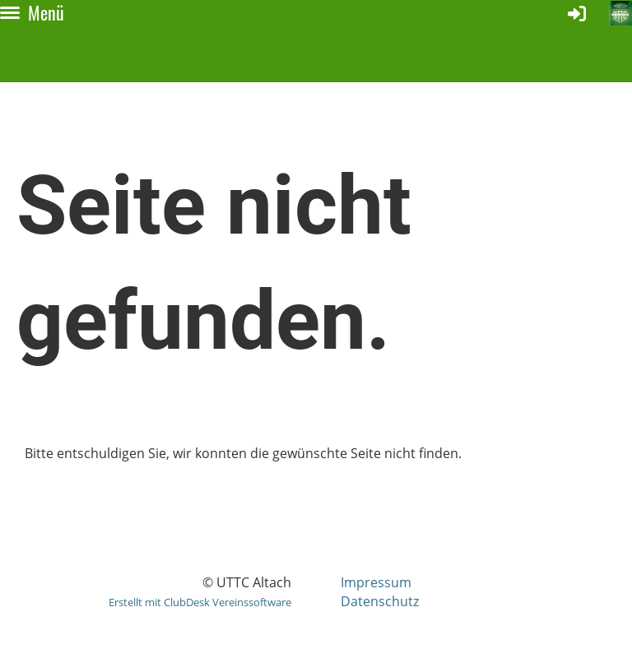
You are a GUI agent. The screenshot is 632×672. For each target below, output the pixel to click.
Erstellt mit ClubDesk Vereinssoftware (200, 602)
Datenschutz (380, 601)
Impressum (376, 582)
